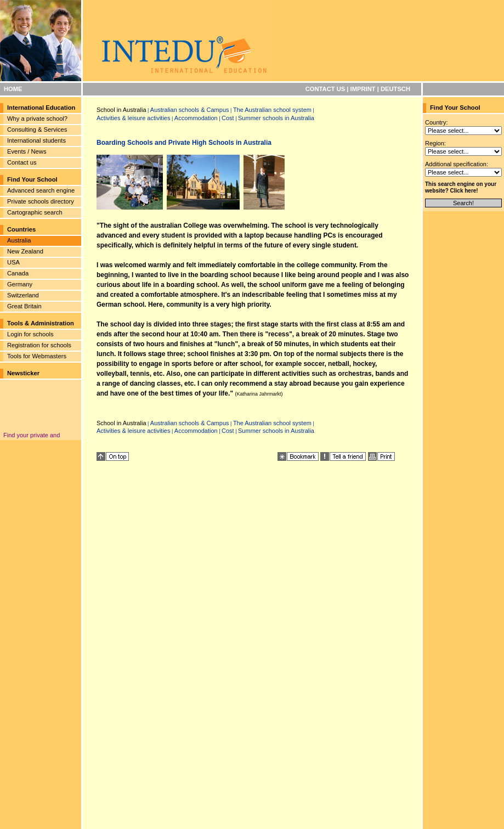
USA (13, 262)
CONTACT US (325, 89)
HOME (13, 89)
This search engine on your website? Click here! (461, 187)
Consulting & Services (37, 129)
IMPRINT (363, 89)
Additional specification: (457, 164)
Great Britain (24, 306)
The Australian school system (272, 110)
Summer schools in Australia (276, 118)
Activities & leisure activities (134, 118)
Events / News (27, 151)
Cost (228, 118)
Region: (435, 143)
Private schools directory (41, 201)
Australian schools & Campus (190, 110)
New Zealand (25, 251)
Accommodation (196, 118)
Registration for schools (39, 345)
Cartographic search (35, 212)
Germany (20, 284)
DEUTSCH (395, 89)
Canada (18, 273)
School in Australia (121, 110)
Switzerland (23, 295)
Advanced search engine (41, 190)
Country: (437, 122)
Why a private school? (37, 119)
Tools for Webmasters (37, 356)
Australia (19, 240)
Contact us (22, 162)
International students (36, 140)
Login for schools (30, 334)
